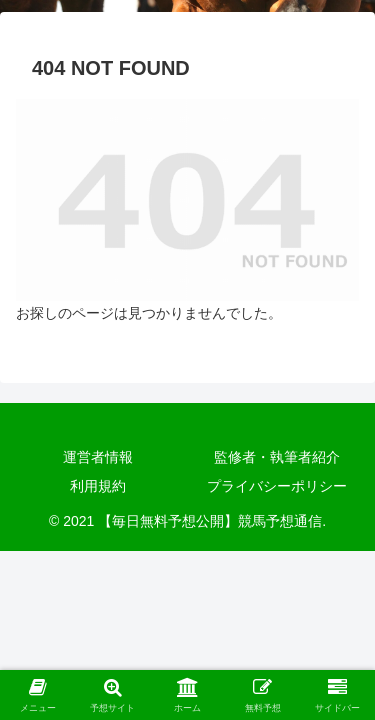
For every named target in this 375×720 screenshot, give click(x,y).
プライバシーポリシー (277, 486)
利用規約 (98, 486)
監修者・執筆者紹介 (277, 457)
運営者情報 (98, 457)
